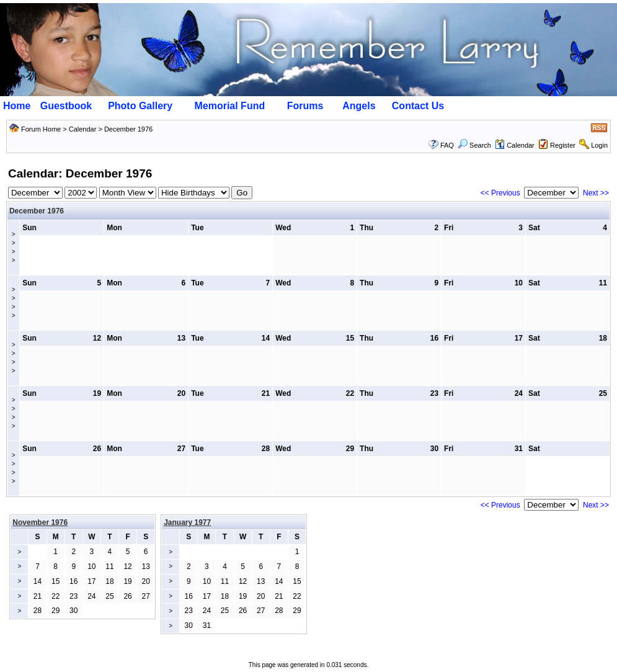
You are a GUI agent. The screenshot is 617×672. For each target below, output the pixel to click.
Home (17, 106)
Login (599, 145)
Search (474, 145)
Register (563, 145)
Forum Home (41, 129)
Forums (305, 106)
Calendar (83, 129)
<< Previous (500, 193)
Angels (359, 106)
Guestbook (66, 106)
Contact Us (418, 106)
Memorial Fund (229, 106)
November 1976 (40, 522)
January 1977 (187, 522)
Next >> (596, 193)
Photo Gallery (140, 106)
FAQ (447, 145)
